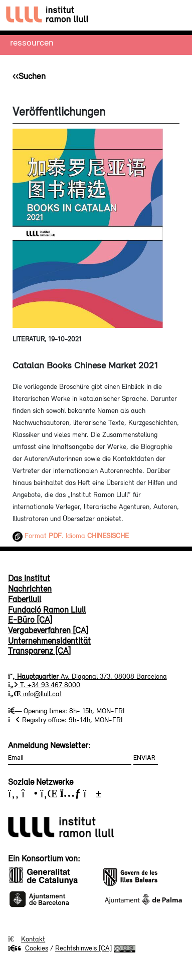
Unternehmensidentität (49, 641)
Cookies (28, 948)
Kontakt (33, 939)
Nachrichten (30, 589)
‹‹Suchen (29, 76)
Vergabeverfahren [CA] (48, 630)
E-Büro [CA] (30, 620)
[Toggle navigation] (175, 15)
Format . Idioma (71, 536)
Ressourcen (32, 42)
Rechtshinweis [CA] (83, 948)
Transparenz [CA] (39, 651)
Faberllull (25, 599)
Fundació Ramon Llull (47, 610)
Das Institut (29, 578)
